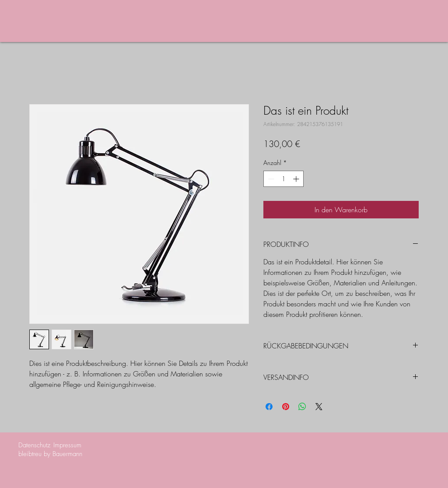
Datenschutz (34, 445)
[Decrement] (270, 179)
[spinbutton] (283, 179)
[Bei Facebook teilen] (269, 407)
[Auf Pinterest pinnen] (286, 407)
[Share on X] (319, 407)
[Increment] (297, 179)
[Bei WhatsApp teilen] (302, 407)
